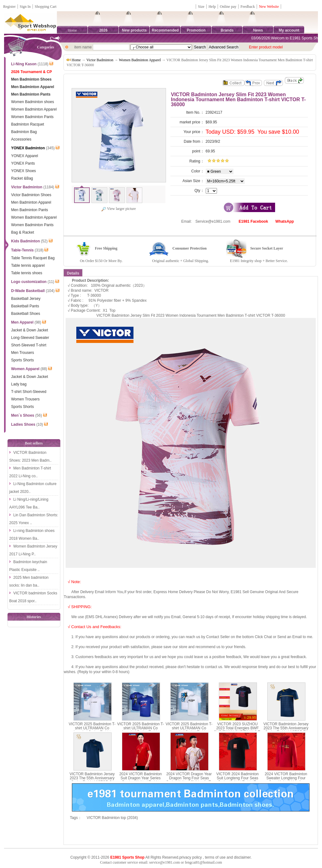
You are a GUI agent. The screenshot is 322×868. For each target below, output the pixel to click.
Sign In (25, 7)
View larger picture (118, 209)
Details (73, 273)
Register (9, 7)
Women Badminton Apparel (140, 60)
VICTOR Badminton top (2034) (112, 818)
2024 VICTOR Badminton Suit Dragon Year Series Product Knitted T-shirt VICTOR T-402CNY (141, 780)
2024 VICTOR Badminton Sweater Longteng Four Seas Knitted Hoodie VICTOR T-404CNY (286, 780)
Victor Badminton (100, 60)
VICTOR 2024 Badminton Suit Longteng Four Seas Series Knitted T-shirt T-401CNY (238, 780)
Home (72, 30)
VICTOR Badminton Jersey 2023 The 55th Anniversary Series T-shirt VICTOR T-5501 (286, 730)
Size (201, 7)
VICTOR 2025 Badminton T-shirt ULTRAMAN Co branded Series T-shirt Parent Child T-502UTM (141, 730)
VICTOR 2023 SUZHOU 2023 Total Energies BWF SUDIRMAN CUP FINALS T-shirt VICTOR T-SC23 (238, 730)
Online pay (228, 7)
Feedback (248, 7)
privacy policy (190, 857)
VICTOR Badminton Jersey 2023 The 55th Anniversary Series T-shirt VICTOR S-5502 (92, 780)
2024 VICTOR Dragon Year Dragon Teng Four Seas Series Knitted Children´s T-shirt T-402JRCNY (189, 780)
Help (212, 7)
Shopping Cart (46, 7)
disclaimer (242, 857)
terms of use (215, 857)
